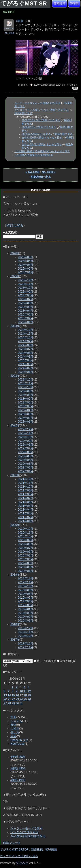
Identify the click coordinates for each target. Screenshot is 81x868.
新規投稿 (60, 4)
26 (29, 699)
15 (13, 695)
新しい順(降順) (45, 661)
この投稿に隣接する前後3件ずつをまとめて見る (42, 151)
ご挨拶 (15, 729)
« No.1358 (32, 172)
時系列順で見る (23, 113)
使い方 (15, 732)
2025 (15, 276)
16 (17, 695)
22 (13, 699)
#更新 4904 (18, 768)
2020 (15, 525)
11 (25, 691)
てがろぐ (22, 863)
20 (5, 699)
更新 (13, 717)
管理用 (74, 4)
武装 (13, 736)
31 (21, 703)
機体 (13, 725)
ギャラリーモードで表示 (27, 828)
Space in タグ (19, 740)
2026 (15, 253)
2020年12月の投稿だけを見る (39, 127)
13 (5, 695)
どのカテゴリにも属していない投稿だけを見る (41, 110)
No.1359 (9, 33)
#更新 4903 (18, 780)
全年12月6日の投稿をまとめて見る (42, 138)
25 (25, 699)
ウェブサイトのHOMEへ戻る (19, 856)
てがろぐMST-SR (25, 3)
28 (9, 703)
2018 (15, 624)
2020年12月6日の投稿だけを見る (41, 120)
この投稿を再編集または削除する (34, 155)
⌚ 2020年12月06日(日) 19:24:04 (47, 85)
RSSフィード (12, 843)
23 (17, 699)
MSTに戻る (15, 226)
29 (13, 703)
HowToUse (17, 744)
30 (17, 703)
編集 (75, 88)
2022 (15, 425)
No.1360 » (49, 172)
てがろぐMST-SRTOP (14, 850)
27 (5, 703)
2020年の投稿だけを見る (36, 134)
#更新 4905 (18, 757)
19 (29, 695)
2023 (15, 376)
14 (9, 695)
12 (29, 691)
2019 (15, 575)
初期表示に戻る (41, 177)
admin (24, 85)
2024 (15, 326)
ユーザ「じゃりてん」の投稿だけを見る (37, 103)
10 (21, 691)
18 (25, 695)
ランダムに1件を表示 (24, 832)
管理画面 (51, 850)
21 (9, 699)
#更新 (20, 21)
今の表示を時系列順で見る (28, 836)
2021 (15, 475)
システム (16, 721)
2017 (15, 640)
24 (21, 699)
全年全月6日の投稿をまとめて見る (42, 144)
